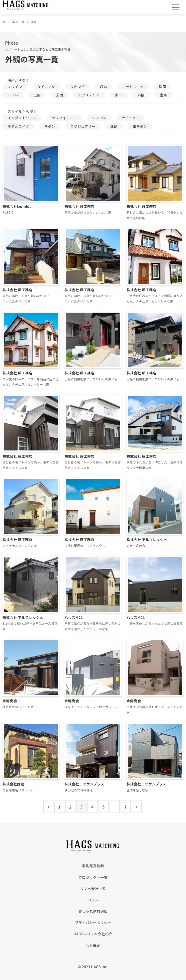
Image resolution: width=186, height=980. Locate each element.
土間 (37, 95)
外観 (141, 95)
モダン (50, 126)
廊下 (118, 95)
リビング (77, 87)
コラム (93, 900)
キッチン (15, 87)
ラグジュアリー (83, 126)
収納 (103, 87)
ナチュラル (131, 118)
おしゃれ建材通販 (93, 911)
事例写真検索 (93, 866)
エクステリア (89, 95)
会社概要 (93, 945)
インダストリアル (22, 118)
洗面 (163, 87)
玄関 (59, 95)
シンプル (99, 118)
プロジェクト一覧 (93, 877)
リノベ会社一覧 (93, 889)
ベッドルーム (133, 87)
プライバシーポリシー (93, 923)
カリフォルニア (64, 118)
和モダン (140, 126)
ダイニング (46, 87)
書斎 (164, 95)
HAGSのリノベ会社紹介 (93, 934)
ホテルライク (18, 126)
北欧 (114, 126)
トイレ (13, 95)
